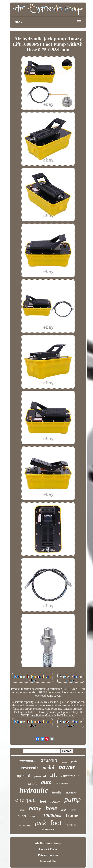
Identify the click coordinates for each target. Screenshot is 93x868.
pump (72, 799)
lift (54, 775)
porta (74, 761)
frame (72, 815)
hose (51, 808)
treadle (57, 792)
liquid (64, 762)
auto (46, 782)
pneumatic (27, 761)
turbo (74, 810)
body (35, 808)
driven (49, 760)
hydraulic (34, 790)
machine (71, 825)
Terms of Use (48, 861)
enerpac (25, 800)
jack (40, 823)
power (67, 767)
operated (24, 776)
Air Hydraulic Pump (48, 843)
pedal (49, 767)
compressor (70, 776)
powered (40, 776)
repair (34, 816)
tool (43, 801)
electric (32, 784)
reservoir (30, 768)
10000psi (52, 815)
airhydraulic (48, 829)
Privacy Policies (48, 855)
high (64, 810)
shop (22, 810)
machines (71, 793)
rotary (55, 801)
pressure (62, 783)
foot (56, 823)
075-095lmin (25, 826)
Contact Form (48, 849)
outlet (22, 816)
